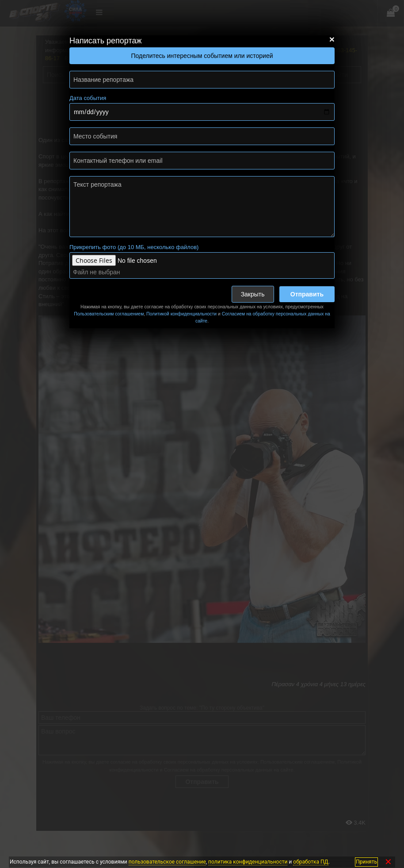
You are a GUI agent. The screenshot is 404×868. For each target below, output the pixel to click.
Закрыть (253, 294)
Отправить (307, 294)
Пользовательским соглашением (109, 314)
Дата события (88, 98)
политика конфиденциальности (248, 862)
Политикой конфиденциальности (181, 314)
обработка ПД (311, 862)
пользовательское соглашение (167, 862)
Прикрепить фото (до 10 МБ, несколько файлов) (134, 247)
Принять (366, 862)
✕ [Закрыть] (388, 862)
